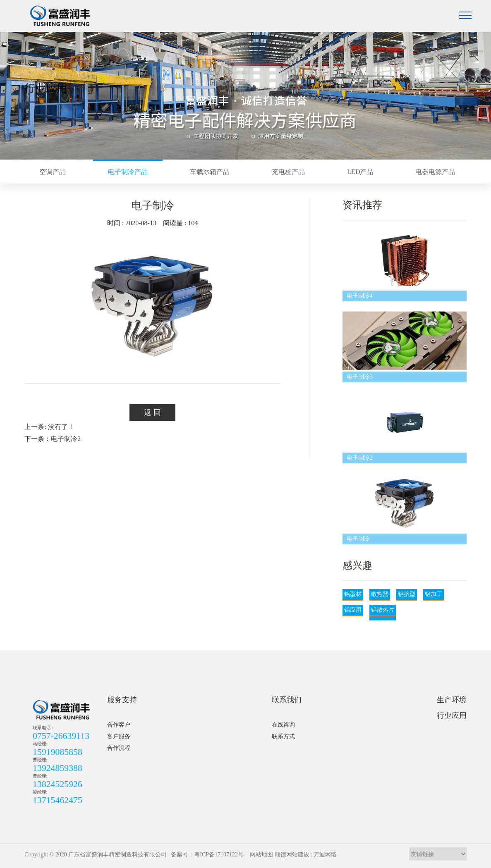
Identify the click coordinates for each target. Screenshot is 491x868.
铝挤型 (407, 594)
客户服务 (119, 736)
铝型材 (353, 594)
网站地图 (261, 855)
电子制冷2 (360, 458)
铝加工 (434, 594)
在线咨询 (283, 725)
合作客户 (119, 725)
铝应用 (353, 610)
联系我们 (287, 700)
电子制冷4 (360, 296)
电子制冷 (358, 539)
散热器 (380, 594)
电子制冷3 (360, 377)
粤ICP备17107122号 (219, 855)
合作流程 (119, 748)
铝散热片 (383, 610)
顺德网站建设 (292, 855)
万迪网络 (325, 855)
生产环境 (452, 700)
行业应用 (452, 715)
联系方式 (283, 736)
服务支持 (122, 700)
